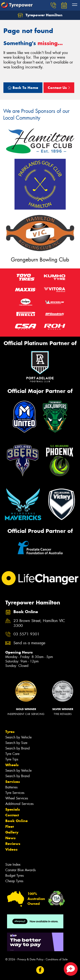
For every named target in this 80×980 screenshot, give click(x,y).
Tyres (10, 732)
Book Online (17, 821)
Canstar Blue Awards (20, 870)
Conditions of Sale (57, 959)
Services (13, 782)
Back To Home (23, 88)
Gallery (12, 832)
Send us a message (29, 643)
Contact (12, 815)
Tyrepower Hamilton (40, 15)
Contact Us (59, 88)
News (10, 838)
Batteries (11, 787)
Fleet (10, 827)
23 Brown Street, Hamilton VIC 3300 (39, 623)
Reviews (13, 844)
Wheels (12, 765)
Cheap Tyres (14, 881)
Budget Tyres (15, 876)
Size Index (13, 865)
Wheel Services (17, 798)
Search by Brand (17, 748)
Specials (13, 809)
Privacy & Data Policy (30, 959)
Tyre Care (12, 754)
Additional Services (19, 804)
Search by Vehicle (18, 737)
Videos (11, 849)
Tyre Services (15, 793)
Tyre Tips (12, 759)
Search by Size (16, 743)
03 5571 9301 (26, 634)
